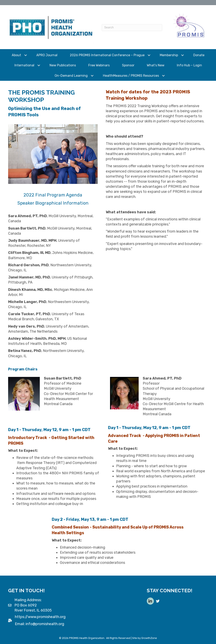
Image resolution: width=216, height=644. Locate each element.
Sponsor (128, 65)
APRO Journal (47, 55)
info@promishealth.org (45, 624)
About (16, 55)
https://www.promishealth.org (40, 617)
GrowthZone (149, 638)
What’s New (156, 65)
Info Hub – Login (189, 65)
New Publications (63, 65)
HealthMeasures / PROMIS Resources (131, 76)
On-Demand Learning (71, 76)
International (24, 65)
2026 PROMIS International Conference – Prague (107, 55)
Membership (169, 55)
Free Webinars (99, 65)
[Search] (132, 28)
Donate (199, 55)
